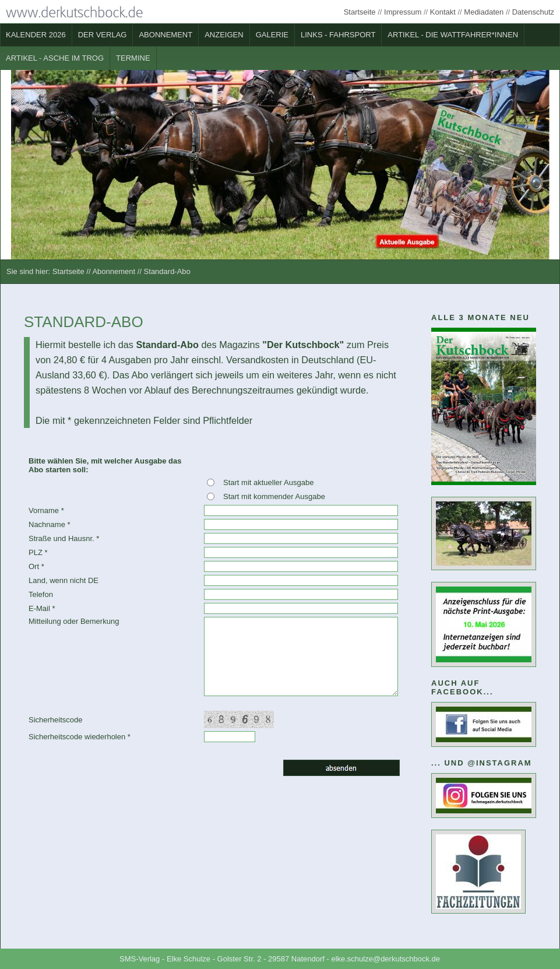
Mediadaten (484, 12)
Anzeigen (224, 35)
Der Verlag (103, 35)
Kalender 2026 (36, 35)
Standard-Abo (167, 271)
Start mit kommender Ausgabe (274, 496)
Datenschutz (533, 12)
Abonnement (165, 35)
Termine (133, 58)
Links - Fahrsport (338, 35)
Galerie (272, 35)
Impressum (403, 12)
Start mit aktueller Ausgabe (268, 482)
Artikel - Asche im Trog (55, 58)
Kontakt (443, 12)
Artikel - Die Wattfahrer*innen (453, 35)
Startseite (360, 12)
